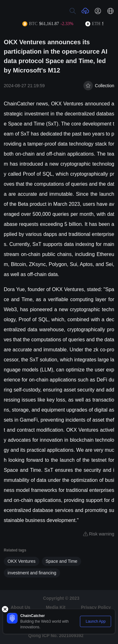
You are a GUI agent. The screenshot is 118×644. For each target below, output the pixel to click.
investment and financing (32, 573)
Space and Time (62, 561)
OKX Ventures (22, 561)
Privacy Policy (96, 607)
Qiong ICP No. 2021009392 (56, 636)
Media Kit (56, 607)
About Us (20, 607)
